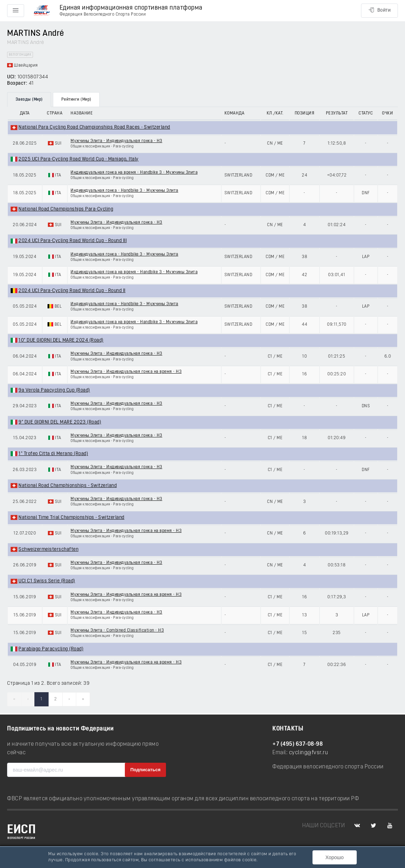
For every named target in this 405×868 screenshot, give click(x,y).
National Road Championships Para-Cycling (66, 209)
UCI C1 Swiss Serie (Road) (47, 581)
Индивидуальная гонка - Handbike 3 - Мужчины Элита (124, 191)
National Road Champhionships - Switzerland (68, 486)
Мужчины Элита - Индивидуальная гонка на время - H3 (126, 372)
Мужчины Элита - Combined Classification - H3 (117, 631)
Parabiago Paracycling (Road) (51, 649)
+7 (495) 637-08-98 (298, 744)
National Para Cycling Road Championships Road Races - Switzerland (94, 127)
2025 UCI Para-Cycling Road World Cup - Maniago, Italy (79, 159)
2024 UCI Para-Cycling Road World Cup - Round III (73, 241)
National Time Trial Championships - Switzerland (71, 518)
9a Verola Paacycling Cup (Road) (54, 390)
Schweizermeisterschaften (48, 550)
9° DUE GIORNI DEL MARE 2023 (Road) (60, 422)
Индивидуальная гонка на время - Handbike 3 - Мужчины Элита (134, 173)
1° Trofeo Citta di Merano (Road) (53, 454)
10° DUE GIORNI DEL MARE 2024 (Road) (61, 340)
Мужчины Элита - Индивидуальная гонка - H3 (116, 141)
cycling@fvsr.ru (309, 753)
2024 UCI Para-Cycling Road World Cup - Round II (72, 291)
